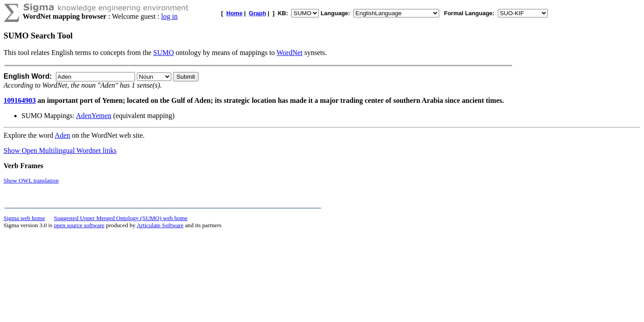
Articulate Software (160, 225)
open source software (79, 225)
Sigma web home (24, 218)
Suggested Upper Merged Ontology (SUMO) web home (121, 218)
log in (169, 16)
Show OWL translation (31, 180)
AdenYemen (94, 116)
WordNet (289, 53)
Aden (62, 135)
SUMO (164, 53)
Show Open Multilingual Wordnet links (60, 150)
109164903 (20, 100)
